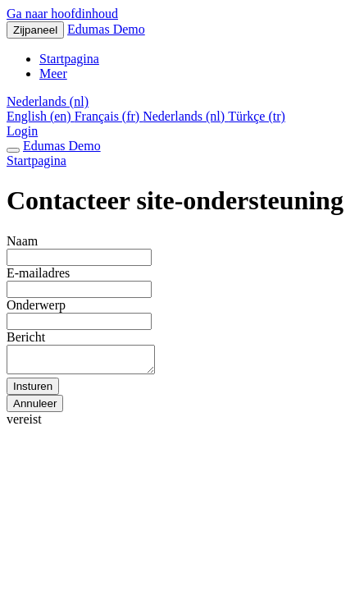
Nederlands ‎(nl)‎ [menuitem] (185, 116)
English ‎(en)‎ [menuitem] (41, 116)
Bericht (26, 337)
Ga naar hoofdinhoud (62, 14)
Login (22, 131)
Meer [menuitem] (53, 73)
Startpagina (36, 160)
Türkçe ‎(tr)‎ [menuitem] (257, 116)
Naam (22, 241)
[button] (48, 101)
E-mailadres (38, 273)
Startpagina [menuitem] (69, 59)
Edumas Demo (106, 29)
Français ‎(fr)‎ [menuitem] (109, 116)
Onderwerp (36, 305)
